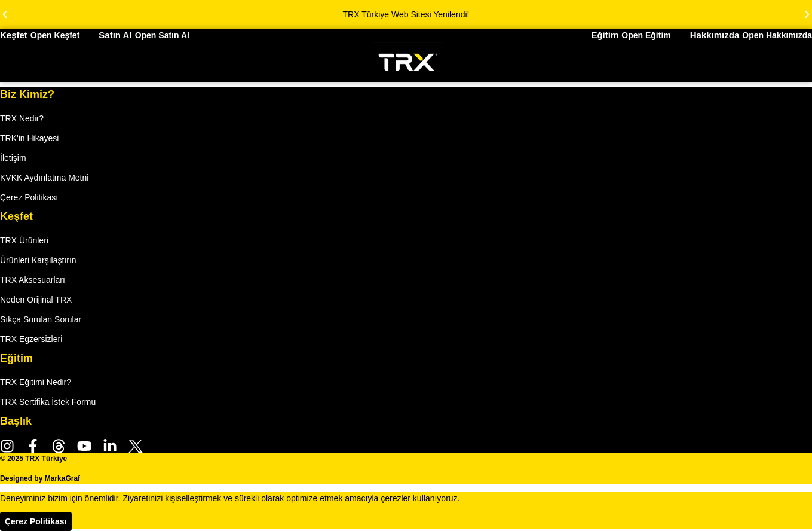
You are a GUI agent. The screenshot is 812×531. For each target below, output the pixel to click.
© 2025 (33, 459)
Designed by (40, 478)
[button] (5, 14)
